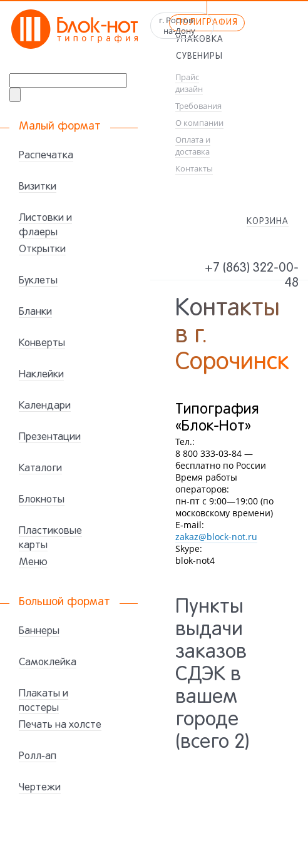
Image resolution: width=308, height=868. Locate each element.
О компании (199, 123)
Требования (198, 106)
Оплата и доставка (193, 146)
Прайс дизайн (189, 83)
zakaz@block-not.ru (216, 537)
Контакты (194, 169)
